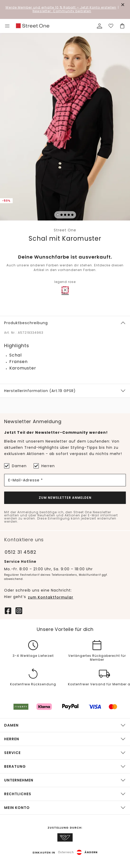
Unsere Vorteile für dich (65, 629)
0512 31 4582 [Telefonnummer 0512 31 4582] (21, 552)
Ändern (91, 852)
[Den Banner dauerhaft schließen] (123, 5)
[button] (65, 128)
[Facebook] (8, 610)
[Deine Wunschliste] (111, 26)
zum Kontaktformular (51, 597)
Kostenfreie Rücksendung (33, 685)
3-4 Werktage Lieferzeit (33, 656)
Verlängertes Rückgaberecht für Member (97, 658)
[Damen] (7, 466)
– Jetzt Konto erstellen (61, 7)
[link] (33, 26)
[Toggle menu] (7, 26)
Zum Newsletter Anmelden (65, 498)
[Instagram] (19, 610)
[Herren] (36, 466)
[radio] (65, 290)
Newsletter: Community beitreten (62, 11)
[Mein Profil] (100, 26)
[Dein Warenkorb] (122, 26)
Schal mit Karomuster (65, 239)
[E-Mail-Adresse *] (65, 480)
